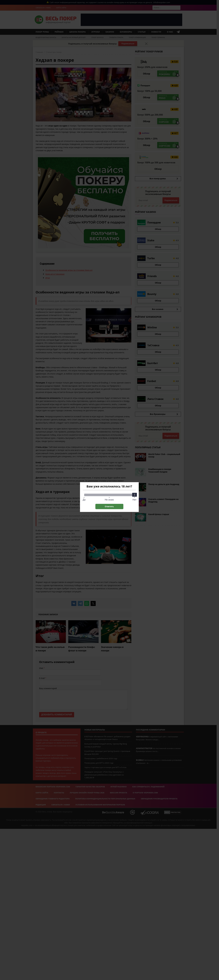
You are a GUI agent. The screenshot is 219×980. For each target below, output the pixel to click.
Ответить (109, 506)
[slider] (135, 495)
